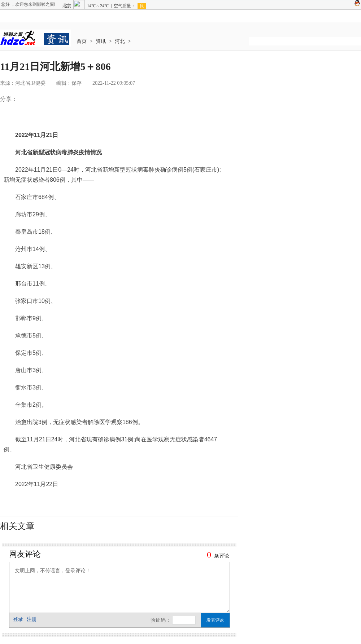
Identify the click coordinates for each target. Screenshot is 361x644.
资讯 (101, 41)
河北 (120, 41)
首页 (82, 41)
